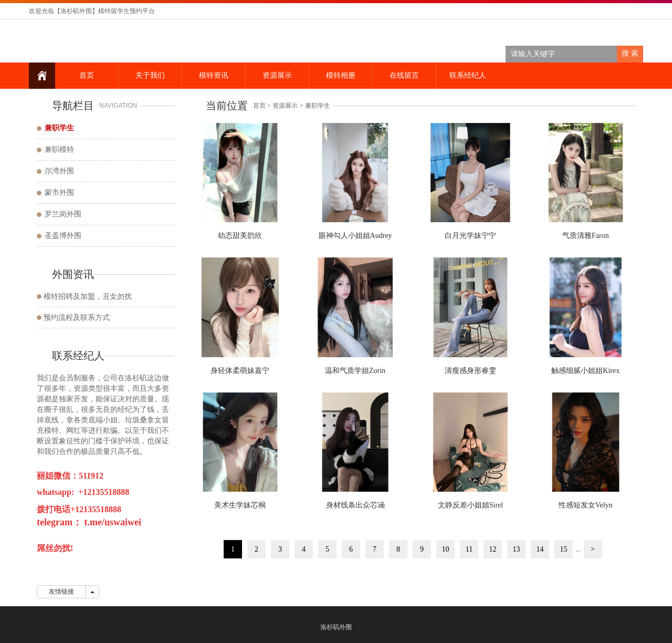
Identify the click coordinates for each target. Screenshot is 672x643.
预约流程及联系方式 (77, 318)
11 (469, 549)
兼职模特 (59, 149)
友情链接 (61, 592)
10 (446, 549)
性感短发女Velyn (586, 505)
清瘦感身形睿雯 (470, 371)
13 (517, 549)
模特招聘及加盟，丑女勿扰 (88, 297)
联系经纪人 (468, 75)
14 (540, 549)
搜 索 (630, 53)
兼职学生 (318, 106)
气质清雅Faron (586, 236)
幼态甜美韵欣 (240, 236)
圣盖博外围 (63, 236)
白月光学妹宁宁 (470, 236)
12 (493, 549)
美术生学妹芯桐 (240, 505)
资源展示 (277, 75)
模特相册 (341, 75)
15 (564, 549)
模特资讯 (214, 75)
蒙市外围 (59, 193)
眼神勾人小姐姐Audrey (355, 236)
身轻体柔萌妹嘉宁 (240, 371)
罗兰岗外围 (63, 214)
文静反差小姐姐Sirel (470, 505)
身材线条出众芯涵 (355, 505)
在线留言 (404, 75)
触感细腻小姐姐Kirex (585, 371)
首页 (87, 75)
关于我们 (150, 75)
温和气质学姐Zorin (355, 371)
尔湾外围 (59, 171)
